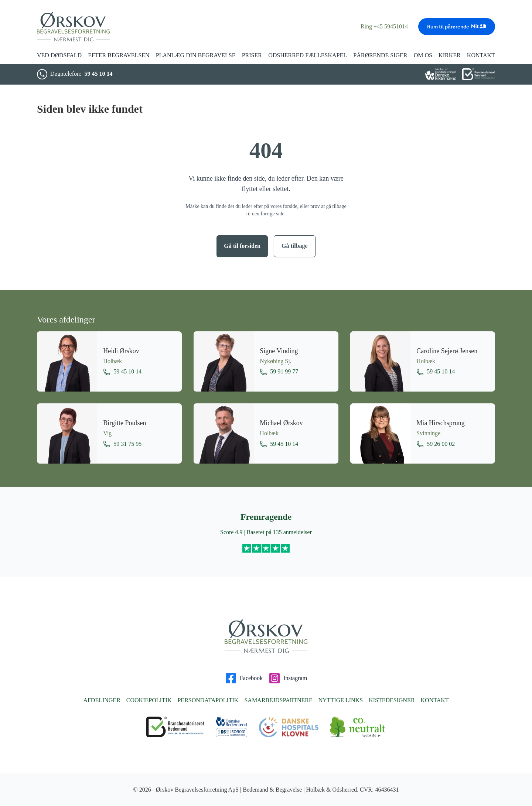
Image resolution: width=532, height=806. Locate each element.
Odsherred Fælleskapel (308, 55)
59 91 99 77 (279, 372)
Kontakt (435, 700)
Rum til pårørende (457, 26)
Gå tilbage (295, 246)
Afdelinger (102, 700)
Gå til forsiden (242, 246)
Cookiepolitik (149, 700)
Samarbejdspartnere (278, 700)
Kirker (450, 55)
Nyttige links (341, 700)
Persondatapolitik (208, 700)
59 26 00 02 (436, 444)
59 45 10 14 (98, 74)
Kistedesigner (392, 700)
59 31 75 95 (122, 444)
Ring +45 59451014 (384, 26)
